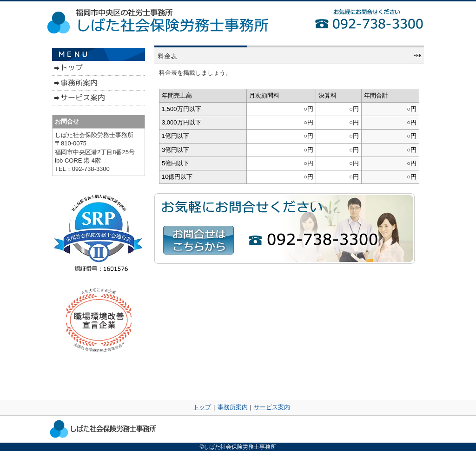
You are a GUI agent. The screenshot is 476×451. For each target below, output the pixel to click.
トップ (202, 407)
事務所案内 (233, 407)
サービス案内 (272, 407)
